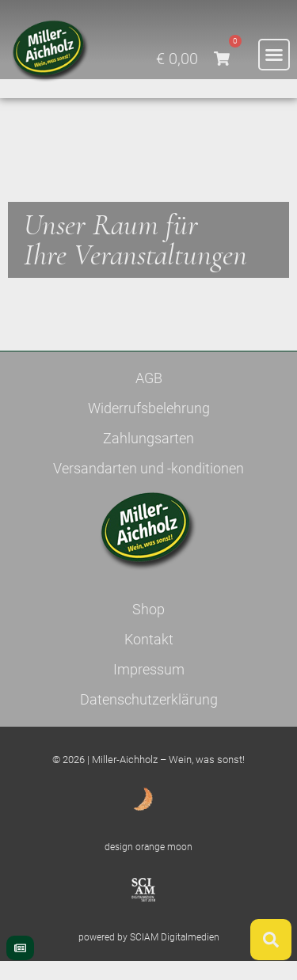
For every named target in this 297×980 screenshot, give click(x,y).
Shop (148, 628)
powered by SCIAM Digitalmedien (149, 957)
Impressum (149, 688)
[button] (274, 55)
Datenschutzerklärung (149, 718)
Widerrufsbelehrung (149, 427)
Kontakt (149, 658)
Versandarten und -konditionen (148, 487)
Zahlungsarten (148, 457)
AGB (149, 397)
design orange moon (148, 866)
